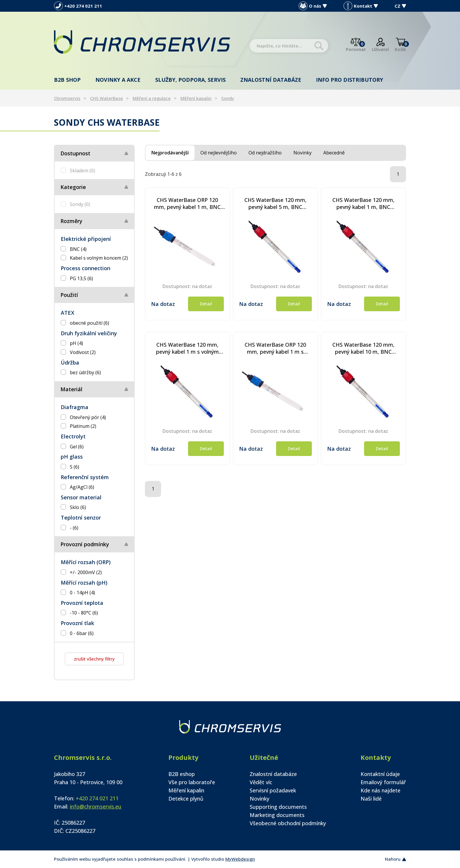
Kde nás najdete (380, 790)
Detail (206, 304)
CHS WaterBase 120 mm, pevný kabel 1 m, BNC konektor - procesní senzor (363, 203)
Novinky (259, 799)
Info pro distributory (350, 80)
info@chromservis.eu (96, 806)
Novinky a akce (118, 80)
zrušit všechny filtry (94, 659)
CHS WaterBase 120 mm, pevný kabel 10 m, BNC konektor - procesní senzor (363, 348)
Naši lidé (371, 799)
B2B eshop (182, 774)
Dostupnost (75, 153)
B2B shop (67, 80)
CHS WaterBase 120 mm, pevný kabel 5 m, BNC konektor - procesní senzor (275, 203)
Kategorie (73, 187)
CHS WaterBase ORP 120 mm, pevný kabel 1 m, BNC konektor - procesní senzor (187, 203)
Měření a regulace (152, 98)
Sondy (228, 98)
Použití (69, 295)
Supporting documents (278, 807)
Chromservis (67, 98)
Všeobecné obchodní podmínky (288, 823)
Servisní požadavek (273, 790)
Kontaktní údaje (380, 774)
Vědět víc (261, 782)
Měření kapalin (196, 98)
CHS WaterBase (106, 98)
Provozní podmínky (85, 544)
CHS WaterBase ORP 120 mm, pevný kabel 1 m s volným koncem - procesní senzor (275, 348)
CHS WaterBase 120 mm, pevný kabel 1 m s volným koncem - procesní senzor (187, 348)
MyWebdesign (240, 859)
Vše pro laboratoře (192, 782)
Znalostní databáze (271, 80)
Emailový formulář (383, 782)
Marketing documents (277, 815)
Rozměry (71, 221)
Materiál (71, 389)
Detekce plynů (186, 799)
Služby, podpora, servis (190, 80)
